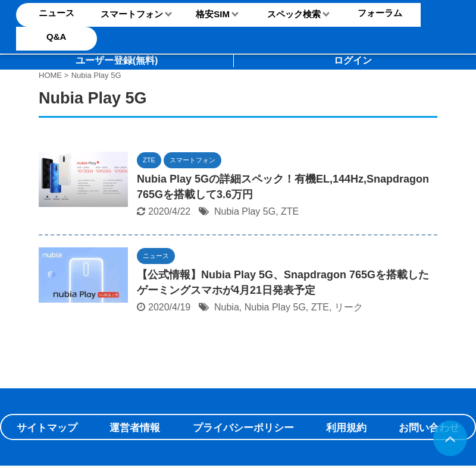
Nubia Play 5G (245, 211)
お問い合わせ (429, 428)
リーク (349, 307)
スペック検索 (294, 14)
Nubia (227, 307)
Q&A (56, 37)
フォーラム (380, 13)
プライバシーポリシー (243, 428)
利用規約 (346, 428)
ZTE (290, 211)
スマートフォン (132, 14)
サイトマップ (47, 428)
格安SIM (213, 14)
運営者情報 (135, 428)
